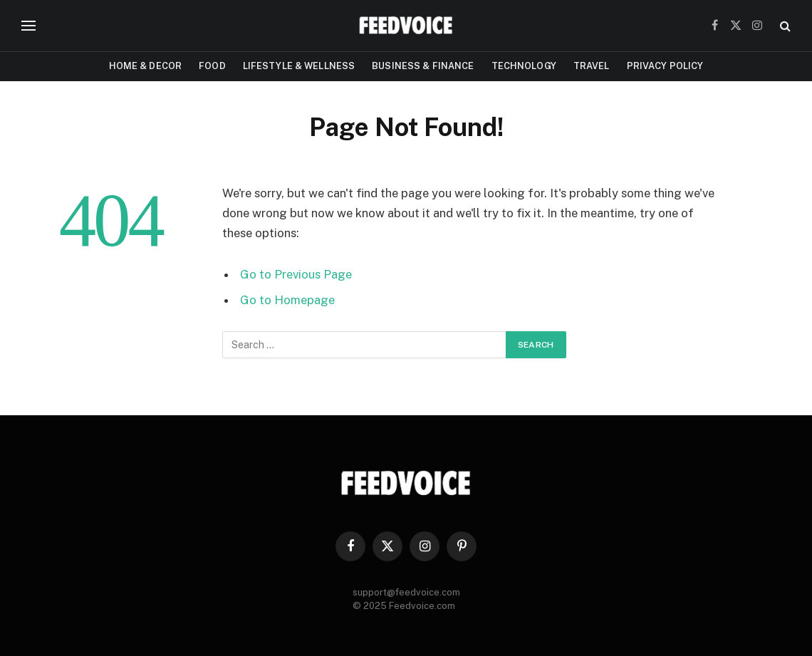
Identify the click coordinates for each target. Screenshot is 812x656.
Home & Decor (146, 66)
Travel (592, 66)
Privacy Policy (665, 66)
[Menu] (28, 26)
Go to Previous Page (296, 274)
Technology (524, 66)
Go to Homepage (287, 300)
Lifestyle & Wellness (299, 66)
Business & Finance (423, 66)
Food (212, 66)
